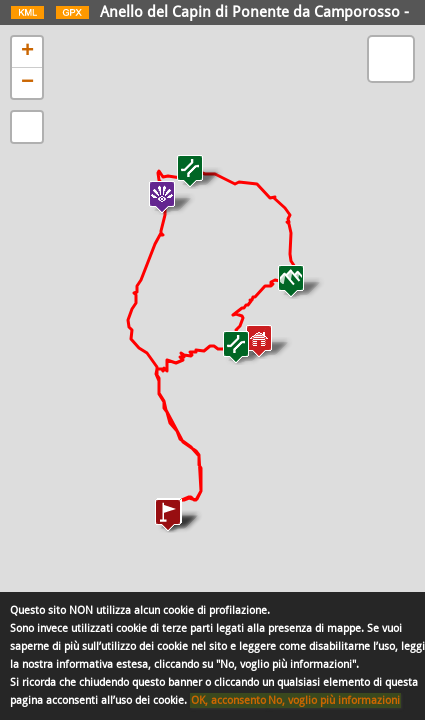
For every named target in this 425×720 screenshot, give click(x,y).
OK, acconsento (228, 700)
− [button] (27, 83)
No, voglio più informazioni (334, 700)
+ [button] (27, 52)
